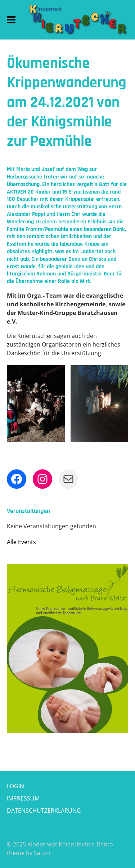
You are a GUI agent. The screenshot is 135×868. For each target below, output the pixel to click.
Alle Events (21, 542)
